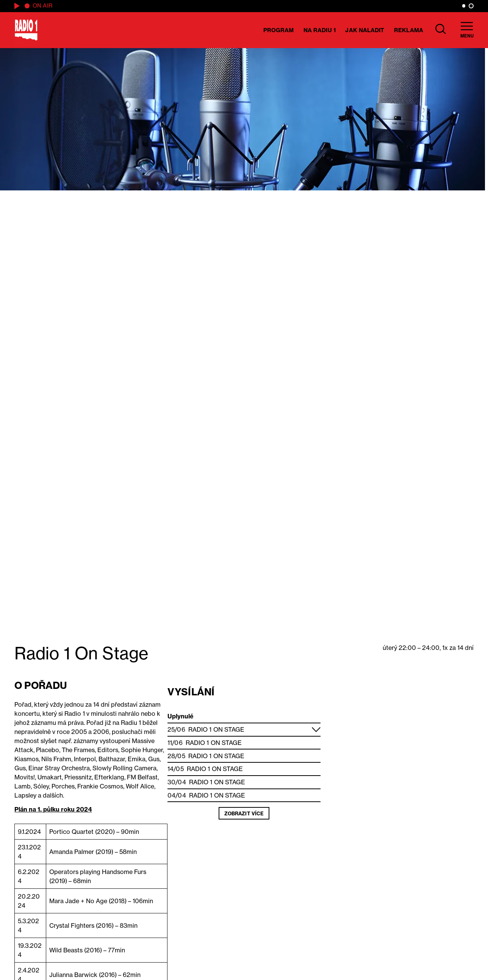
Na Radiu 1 (320, 30)
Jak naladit (365, 30)
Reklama (409, 30)
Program (279, 30)
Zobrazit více (244, 813)
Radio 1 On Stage (217, 729)
